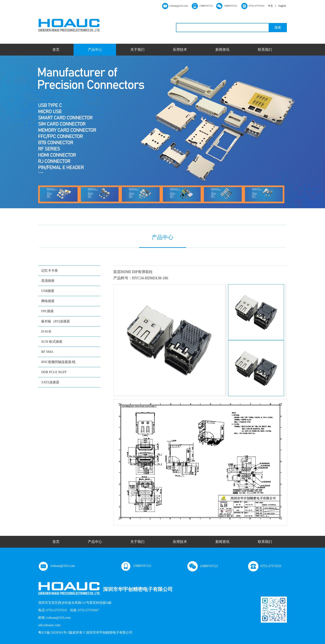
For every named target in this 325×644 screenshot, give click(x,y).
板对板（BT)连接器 (56, 321)
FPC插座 (47, 311)
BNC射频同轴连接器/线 (58, 362)
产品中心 (95, 50)
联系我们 (265, 50)
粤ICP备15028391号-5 (54, 632)
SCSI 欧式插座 (52, 342)
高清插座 (48, 281)
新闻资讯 (222, 50)
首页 (56, 50)
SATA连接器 (50, 382)
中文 (270, 6)
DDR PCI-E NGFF (54, 372)
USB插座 (48, 291)
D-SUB (46, 331)
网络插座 (48, 301)
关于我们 (137, 50)
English (282, 6)
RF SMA (47, 352)
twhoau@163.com (56, 566)
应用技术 (180, 50)
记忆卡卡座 (50, 271)
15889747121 (136, 566)
